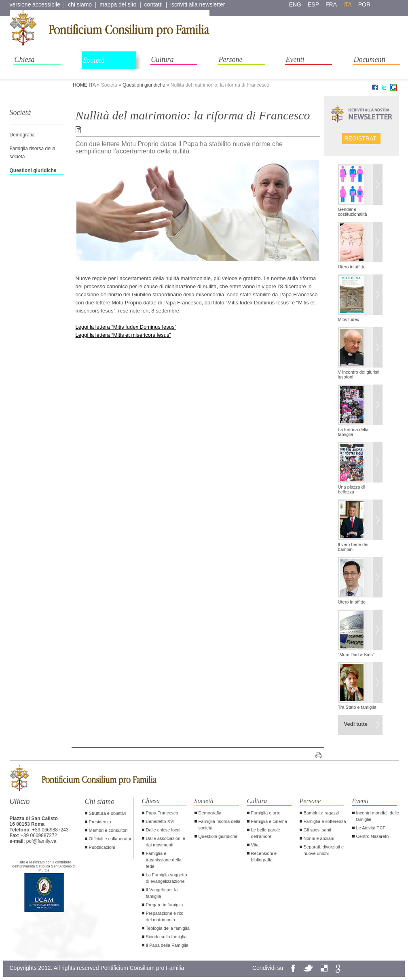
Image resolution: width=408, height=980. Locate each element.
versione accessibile (35, 4)
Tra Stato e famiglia (357, 707)
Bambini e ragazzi (321, 813)
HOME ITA (84, 85)
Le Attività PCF (371, 828)
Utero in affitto (352, 267)
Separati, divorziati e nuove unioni (324, 850)
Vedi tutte (356, 724)
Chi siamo (100, 801)
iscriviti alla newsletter (198, 4)
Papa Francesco (162, 813)
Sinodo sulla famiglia (166, 937)
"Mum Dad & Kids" (356, 655)
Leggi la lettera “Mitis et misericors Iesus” (123, 335)
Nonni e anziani (319, 838)
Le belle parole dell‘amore (266, 833)
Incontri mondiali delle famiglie (378, 816)
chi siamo (80, 4)
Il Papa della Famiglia (167, 945)
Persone (231, 60)
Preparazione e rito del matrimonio (165, 916)
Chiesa (25, 60)
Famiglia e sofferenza (325, 821)
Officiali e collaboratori (111, 839)
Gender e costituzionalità (353, 212)
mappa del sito (118, 4)
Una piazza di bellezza (352, 489)
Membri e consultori (108, 830)
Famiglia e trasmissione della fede (164, 860)
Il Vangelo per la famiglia (162, 893)
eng (295, 4)
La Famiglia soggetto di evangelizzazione (167, 878)
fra (331, 4)
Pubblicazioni (102, 847)
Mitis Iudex (349, 319)
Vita (255, 845)
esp (313, 4)
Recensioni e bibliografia (264, 857)
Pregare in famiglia (165, 905)
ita (348, 4)
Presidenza (100, 822)
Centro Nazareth (373, 836)
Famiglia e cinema (269, 821)
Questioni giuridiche (144, 85)
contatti (153, 4)
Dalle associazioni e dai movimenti (166, 842)
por (364, 4)
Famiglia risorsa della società (220, 825)
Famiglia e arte (266, 813)
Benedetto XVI (160, 821)
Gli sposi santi (317, 830)
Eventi (295, 60)
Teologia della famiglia (168, 928)
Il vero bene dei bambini (353, 547)
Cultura (163, 60)
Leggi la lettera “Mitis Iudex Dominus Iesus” (126, 327)
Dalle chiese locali (164, 830)
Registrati (361, 138)
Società (94, 60)
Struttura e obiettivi (108, 813)
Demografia (22, 135)
